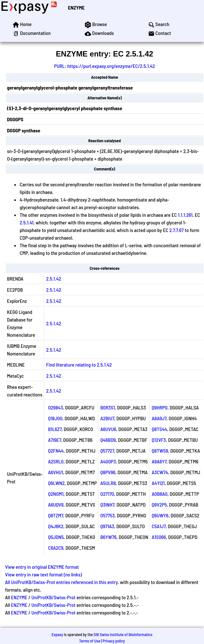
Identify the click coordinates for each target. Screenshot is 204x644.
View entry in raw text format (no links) (43, 574)
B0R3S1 (108, 407)
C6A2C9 (56, 548)
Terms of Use (90, 641)
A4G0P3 (108, 461)
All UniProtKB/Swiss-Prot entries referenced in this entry (61, 582)
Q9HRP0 (160, 407)
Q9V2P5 (159, 505)
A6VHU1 (55, 472)
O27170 (107, 494)
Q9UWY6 (160, 515)
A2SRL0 (56, 461)
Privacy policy (114, 641)
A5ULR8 (108, 483)
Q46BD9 (108, 440)
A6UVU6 (108, 429)
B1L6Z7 (55, 429)
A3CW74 (160, 472)
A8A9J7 (159, 418)
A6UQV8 (56, 505)
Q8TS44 (159, 429)
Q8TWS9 (160, 451)
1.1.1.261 (185, 215)
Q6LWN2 (56, 483)
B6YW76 (108, 537)
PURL (60, 66)
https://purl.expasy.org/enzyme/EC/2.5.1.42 (111, 66)
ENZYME (76, 7)
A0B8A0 (160, 494)
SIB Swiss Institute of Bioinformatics (123, 634)
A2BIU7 (107, 418)
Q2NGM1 (56, 494)
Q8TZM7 (56, 515)
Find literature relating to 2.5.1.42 (79, 365)
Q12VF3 (159, 440)
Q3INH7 (107, 505)
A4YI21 (158, 483)
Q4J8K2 (56, 526)
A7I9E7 (54, 440)
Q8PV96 (108, 472)
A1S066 (159, 537)
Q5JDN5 (56, 537)
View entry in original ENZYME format (42, 567)
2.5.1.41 (26, 222)
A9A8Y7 (159, 461)
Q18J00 (55, 418)
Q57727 (107, 451)
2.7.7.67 (177, 230)
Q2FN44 (56, 451)
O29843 (55, 407)
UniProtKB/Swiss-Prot (53, 597)
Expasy (57, 634)
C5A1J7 (159, 526)
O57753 (107, 515)
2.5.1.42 (53, 279)
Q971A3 (107, 526)
